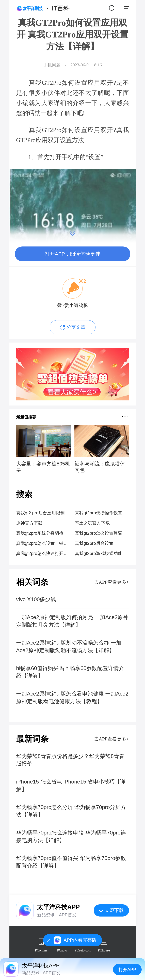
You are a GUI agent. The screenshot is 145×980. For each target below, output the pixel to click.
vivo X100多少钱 (36, 599)
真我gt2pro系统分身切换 (40, 533)
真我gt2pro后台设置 (94, 543)
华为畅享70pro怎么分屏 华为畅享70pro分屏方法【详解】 (71, 811)
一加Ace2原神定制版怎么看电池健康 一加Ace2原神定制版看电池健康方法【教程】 (72, 697)
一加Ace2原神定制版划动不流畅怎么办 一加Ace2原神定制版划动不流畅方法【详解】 (69, 646)
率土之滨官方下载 (92, 523)
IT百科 (61, 8)
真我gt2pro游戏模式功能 (99, 553)
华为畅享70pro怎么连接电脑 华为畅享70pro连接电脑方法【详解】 (71, 836)
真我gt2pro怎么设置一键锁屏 (43, 543)
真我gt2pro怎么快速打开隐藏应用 (43, 553)
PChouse (104, 950)
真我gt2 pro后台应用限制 (41, 513)
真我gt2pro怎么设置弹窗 (99, 533)
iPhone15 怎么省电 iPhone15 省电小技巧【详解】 (71, 785)
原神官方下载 (29, 523)
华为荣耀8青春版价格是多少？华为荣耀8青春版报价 (70, 760)
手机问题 (52, 65)
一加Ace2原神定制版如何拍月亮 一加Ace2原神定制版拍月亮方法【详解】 (72, 621)
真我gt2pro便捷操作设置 (99, 513)
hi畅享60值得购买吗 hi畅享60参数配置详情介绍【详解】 (70, 672)
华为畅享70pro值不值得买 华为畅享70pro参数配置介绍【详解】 (71, 862)
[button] (122, 416)
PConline (41, 950)
